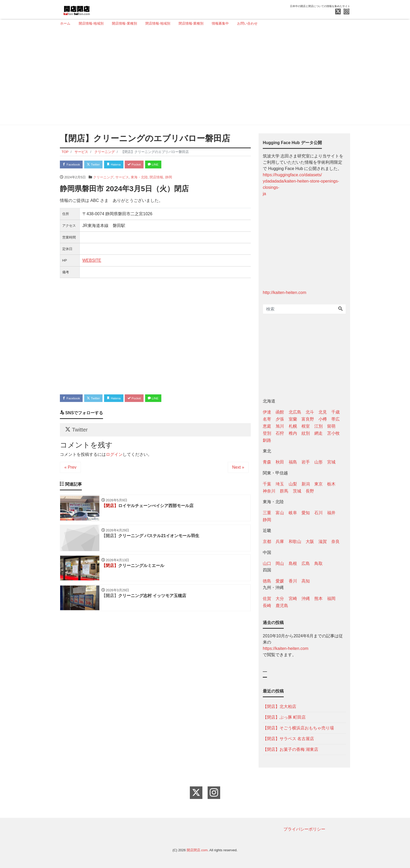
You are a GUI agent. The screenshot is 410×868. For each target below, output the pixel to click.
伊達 (267, 412)
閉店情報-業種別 (191, 23)
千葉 (267, 484)
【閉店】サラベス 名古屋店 (288, 739)
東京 (318, 484)
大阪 (310, 541)
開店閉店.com (197, 850)
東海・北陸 (139, 178)
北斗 (310, 412)
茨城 (297, 491)
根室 (306, 426)
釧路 (267, 440)
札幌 (293, 426)
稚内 (293, 433)
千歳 (335, 412)
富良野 (308, 419)
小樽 (323, 419)
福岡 (331, 598)
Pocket (145, 165)
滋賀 (323, 541)
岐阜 (293, 513)
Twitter (98, 165)
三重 (267, 513)
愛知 (306, 513)
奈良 (335, 541)
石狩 (280, 433)
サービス (122, 178)
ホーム (65, 23)
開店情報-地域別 (91, 23)
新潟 (306, 484)
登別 (267, 433)
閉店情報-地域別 (158, 23)
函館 (280, 412)
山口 (267, 563)
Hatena (122, 165)
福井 (331, 513)
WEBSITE (92, 261)
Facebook (73, 165)
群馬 (284, 491)
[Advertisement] (203, 78)
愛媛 (280, 581)
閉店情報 (156, 178)
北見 (323, 412)
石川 (318, 513)
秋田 (280, 462)
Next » (238, 472)
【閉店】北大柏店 (280, 707)
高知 (306, 581)
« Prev (70, 472)
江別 (318, 426)
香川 (293, 581)
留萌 (331, 426)
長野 (310, 491)
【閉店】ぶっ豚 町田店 (284, 717)
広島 (306, 563)
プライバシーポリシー (304, 829)
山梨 (293, 484)
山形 (318, 462)
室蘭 (293, 419)
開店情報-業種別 (124, 23)
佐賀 (267, 598)
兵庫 (280, 541)
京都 (267, 541)
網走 (318, 433)
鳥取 (318, 563)
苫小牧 (333, 433)
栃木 (331, 484)
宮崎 (293, 598)
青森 (267, 462)
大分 (280, 598)
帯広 (335, 419)
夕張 (280, 419)
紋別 (306, 433)
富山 (280, 513)
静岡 (169, 178)
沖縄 (306, 598)
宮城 (331, 462)
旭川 (280, 426)
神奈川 (269, 491)
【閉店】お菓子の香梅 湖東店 (291, 749)
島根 (293, 563)
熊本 (318, 598)
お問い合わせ (247, 23)
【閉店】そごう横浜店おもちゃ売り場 (298, 728)
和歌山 (295, 541)
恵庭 (267, 426)
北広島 (295, 412)
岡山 (280, 563)
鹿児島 (282, 606)
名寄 (267, 419)
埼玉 (280, 484)
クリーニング (103, 178)
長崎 (267, 606)
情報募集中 (220, 23)
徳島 (267, 581)
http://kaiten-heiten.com (284, 293)
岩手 (306, 462)
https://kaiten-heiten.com (286, 648)
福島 (293, 462)
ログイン (114, 459)
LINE (167, 165)
